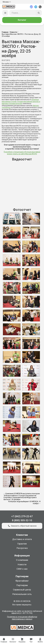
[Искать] (39, 13)
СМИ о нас (22, 569)
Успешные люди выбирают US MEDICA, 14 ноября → (24, 502)
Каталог (22, 20)
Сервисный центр (22, 590)
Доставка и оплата (22, 539)
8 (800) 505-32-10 (22, 520)
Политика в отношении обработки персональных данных (22, 618)
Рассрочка (22, 548)
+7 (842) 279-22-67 (22, 516)
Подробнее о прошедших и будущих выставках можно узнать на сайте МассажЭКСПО (22, 153)
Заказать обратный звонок (22, 526)
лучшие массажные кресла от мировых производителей (21, 103)
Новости (13, 32)
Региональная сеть (22, 594)
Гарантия (22, 544)
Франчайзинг (22, 581)
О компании (22, 560)
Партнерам (22, 585)
